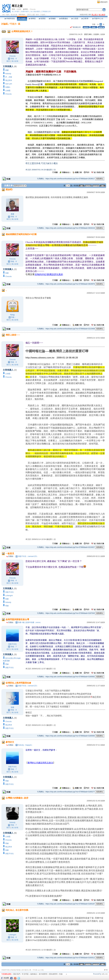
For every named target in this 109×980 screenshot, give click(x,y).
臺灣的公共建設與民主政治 (40, 763)
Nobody (8, 74)
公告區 (75, 19)
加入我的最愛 (35, 11)
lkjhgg (12, 315)
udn (3, 15)
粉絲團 (6, 978)
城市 (8, 15)
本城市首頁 (10, 19)
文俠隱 (19, 9)
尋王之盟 (17, 6)
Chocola (33, 9)
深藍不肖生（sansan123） (28, 556)
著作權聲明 (43, 974)
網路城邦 (104, 2)
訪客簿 (85, 19)
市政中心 (98, 19)
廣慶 (7, 70)
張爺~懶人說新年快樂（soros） (30, 622)
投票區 (42, 19)
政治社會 (14, 15)
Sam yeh (9, 84)
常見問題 (25, 974)
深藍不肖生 (9, 592)
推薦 (103, 34)
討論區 (22, 19)
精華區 (32, 19)
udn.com (105, 974)
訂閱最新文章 (46, 11)
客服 (61, 974)
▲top (106, 970)
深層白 (8, 87)
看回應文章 (75, 27)
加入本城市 (16, 11)
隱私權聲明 (53, 974)
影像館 (52, 19)
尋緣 (7, 606)
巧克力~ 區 (15, 24)
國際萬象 (22, 15)
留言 (8, 61)
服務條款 (34, 974)
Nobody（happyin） (26, 745)
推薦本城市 (25, 11)
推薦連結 (63, 19)
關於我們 (17, 974)
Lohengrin (9, 596)
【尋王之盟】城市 (33, 15)
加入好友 (15, 61)
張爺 (7, 273)
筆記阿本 (9, 80)
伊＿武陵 (9, 77)
